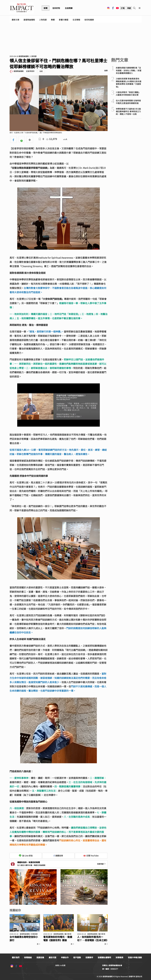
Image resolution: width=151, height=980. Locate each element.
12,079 (52, 139)
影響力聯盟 (64, 20)
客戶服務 (77, 957)
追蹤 (41, 71)
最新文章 (15, 20)
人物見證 (43, 20)
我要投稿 (40, 957)
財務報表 (120, 957)
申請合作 (65, 957)
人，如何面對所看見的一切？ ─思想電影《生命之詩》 (92, 939)
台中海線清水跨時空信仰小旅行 (24, 939)
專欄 (53, 20)
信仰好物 (56, 8)
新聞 (46, 8)
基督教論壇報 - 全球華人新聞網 (22, 8)
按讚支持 (58, 856)
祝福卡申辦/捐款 (135, 957)
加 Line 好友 (26, 856)
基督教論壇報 (29, 20)
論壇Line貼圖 (60, 965)
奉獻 (129, 8)
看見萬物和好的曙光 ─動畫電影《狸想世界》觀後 (58, 939)
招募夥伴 (89, 957)
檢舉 (106, 71)
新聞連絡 (28, 957)
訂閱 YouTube (91, 856)
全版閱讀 (69, 8)
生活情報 (76, 20)
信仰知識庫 (89, 20)
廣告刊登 (52, 957)
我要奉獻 (102, 864)
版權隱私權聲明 (104, 957)
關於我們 (16, 957)
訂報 (123, 8)
